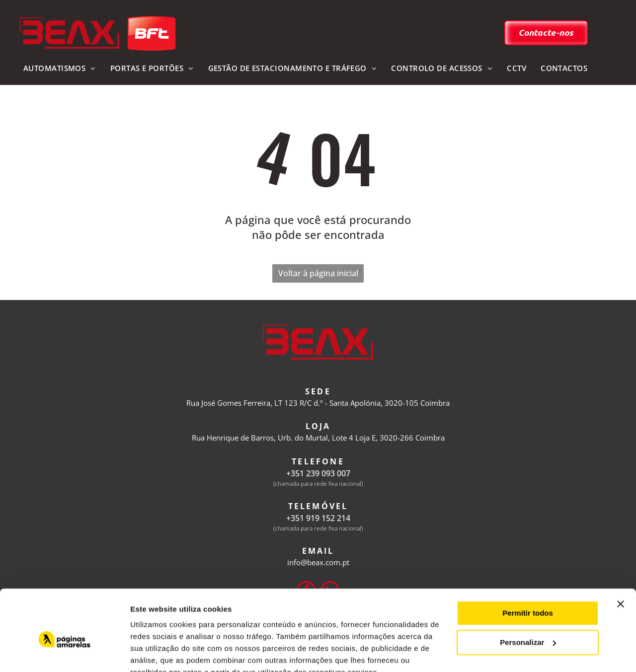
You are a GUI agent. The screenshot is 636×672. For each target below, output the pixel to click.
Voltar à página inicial (318, 273)
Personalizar (528, 595)
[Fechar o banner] (621, 557)
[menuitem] (59, 69)
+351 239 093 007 (318, 473)
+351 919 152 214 (318, 518)
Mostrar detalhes (160, 652)
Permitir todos (528, 566)
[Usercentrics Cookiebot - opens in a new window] (64, 653)
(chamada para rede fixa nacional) (318, 484)
